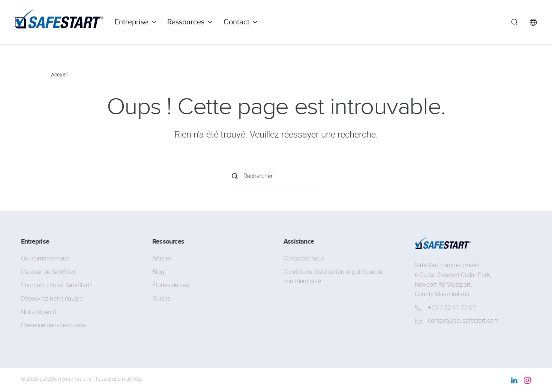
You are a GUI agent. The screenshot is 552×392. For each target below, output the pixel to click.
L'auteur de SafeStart (48, 272)
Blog (158, 272)
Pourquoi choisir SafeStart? (57, 285)
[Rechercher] (276, 176)
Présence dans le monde (53, 325)
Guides (161, 298)
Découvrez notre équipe (52, 298)
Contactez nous (304, 258)
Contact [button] (240, 22)
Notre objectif (39, 312)
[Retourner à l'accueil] (59, 22)
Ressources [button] (190, 22)
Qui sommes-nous (45, 258)
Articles (162, 258)
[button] (514, 22)
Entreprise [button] (135, 22)
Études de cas (171, 285)
